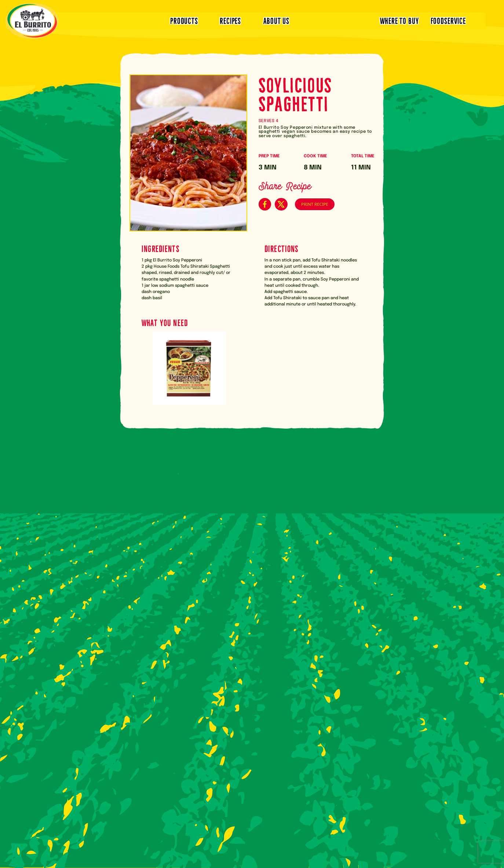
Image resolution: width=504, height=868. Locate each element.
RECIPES (230, 20)
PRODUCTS (184, 20)
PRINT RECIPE (315, 204)
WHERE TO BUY (399, 20)
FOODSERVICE (448, 20)
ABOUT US (276, 20)
